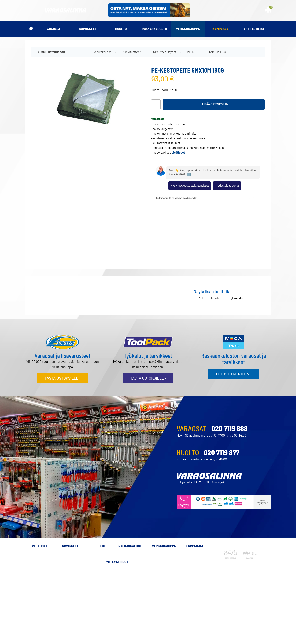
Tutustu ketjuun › (234, 314)
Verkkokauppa (188, 29)
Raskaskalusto (154, 29)
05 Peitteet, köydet (164, 52)
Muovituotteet (131, 52)
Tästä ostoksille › (63, 318)
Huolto (121, 29)
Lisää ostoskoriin (215, 104)
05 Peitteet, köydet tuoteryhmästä (218, 238)
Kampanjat (221, 29)
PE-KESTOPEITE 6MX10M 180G (206, 52)
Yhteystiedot (255, 29)
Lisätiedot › (179, 152)
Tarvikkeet (87, 29)
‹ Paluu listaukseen (51, 52)
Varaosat (54, 29)
